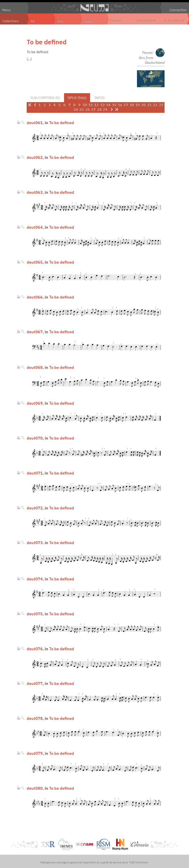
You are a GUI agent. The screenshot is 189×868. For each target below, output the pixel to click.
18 (132, 105)
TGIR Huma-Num (139, 862)
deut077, (35, 683)
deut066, (35, 297)
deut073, (35, 543)
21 (149, 105)
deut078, (35, 718)
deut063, (35, 192)
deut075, (35, 614)
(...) (29, 59)
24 (76, 109)
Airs (60, 21)
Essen (88, 21)
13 (103, 105)
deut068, (35, 367)
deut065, (35, 262)
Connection (178, 10)
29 (105, 109)
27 (93, 109)
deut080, (35, 788)
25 (82, 109)
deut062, (35, 157)
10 (85, 105)
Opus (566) (77, 98)
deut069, (35, 403)
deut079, (35, 753)
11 (91, 105)
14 (108, 105)
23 (161, 105)
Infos (100, 98)
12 (97, 105)
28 (99, 109)
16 (120, 105)
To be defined (174, 21)
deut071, (35, 473)
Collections (10, 21)
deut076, (35, 649)
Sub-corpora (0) (45, 98)
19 (138, 105)
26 (88, 109)
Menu (6, 10)
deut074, (35, 579)
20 (143, 105)
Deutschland (147, 21)
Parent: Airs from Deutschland (152, 58)
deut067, (35, 332)
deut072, (35, 508)
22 (155, 105)
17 (126, 105)
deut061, (35, 123)
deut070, (35, 438)
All (32, 21)
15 (114, 105)
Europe (116, 21)
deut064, (35, 227)
